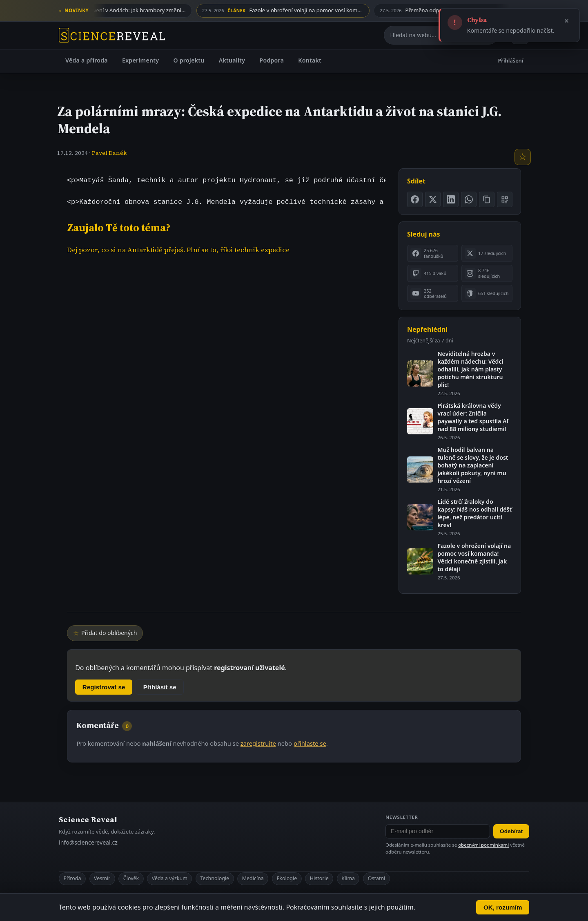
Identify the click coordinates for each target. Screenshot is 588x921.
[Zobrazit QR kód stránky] (505, 199)
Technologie (215, 878)
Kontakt (310, 60)
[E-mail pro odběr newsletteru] (438, 832)
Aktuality (232, 60)
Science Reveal (88, 819)
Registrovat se (104, 687)
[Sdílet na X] (433, 199)
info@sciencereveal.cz (88, 842)
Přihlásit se (160, 687)
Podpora (272, 60)
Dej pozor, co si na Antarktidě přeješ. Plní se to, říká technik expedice (178, 250)
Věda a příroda (87, 60)
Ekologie (287, 878)
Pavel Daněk (109, 153)
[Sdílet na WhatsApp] (469, 199)
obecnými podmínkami (483, 845)
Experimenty (140, 60)
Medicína (253, 878)
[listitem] (433, 253)
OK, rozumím (503, 907)
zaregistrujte (258, 743)
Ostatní (377, 878)
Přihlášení (511, 60)
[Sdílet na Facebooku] (415, 199)
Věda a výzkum (170, 878)
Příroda (72, 878)
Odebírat (511, 831)
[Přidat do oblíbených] (523, 157)
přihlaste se (310, 743)
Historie (319, 878)
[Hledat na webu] (432, 35)
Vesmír (102, 878)
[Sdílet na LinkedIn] (451, 199)
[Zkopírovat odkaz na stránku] (487, 199)
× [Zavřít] (567, 21)
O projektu (189, 60)
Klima (348, 878)
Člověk (131, 878)
